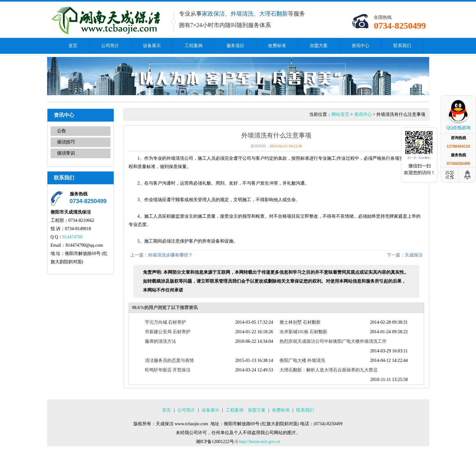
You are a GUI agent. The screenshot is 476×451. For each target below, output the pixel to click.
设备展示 (152, 46)
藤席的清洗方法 (160, 341)
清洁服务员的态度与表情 (169, 360)
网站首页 (340, 114)
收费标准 (277, 46)
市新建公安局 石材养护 (168, 332)
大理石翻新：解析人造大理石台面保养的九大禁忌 (329, 370)
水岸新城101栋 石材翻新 (304, 332)
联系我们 (402, 46)
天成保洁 (414, 255)
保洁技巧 (66, 142)
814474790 (72, 237)
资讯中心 (360, 46)
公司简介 (110, 46)
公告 (61, 131)
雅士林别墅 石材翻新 (300, 322)
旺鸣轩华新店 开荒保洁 (168, 370)
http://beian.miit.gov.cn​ (259, 442)
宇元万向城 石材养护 (166, 322)
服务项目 (235, 46)
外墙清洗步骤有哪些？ (170, 255)
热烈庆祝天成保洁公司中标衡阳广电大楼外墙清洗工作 (333, 341)
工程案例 (194, 46)
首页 (73, 46)
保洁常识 (66, 153)
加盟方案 (319, 46)
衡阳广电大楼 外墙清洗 (302, 360)
